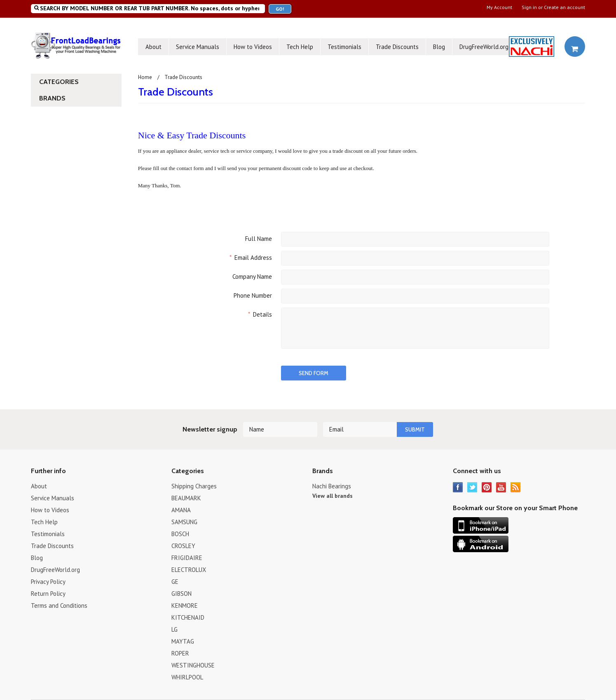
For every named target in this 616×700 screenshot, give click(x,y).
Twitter (472, 487)
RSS (516, 487)
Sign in (529, 7)
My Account (499, 7)
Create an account (564, 7)
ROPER (180, 653)
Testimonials (344, 47)
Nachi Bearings (332, 486)
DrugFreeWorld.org (484, 47)
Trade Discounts (397, 47)
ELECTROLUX (189, 570)
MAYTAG (183, 641)
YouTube (501, 487)
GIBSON (182, 594)
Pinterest (487, 487)
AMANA (181, 510)
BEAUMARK (186, 498)
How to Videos (253, 47)
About (153, 47)
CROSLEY (183, 546)
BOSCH (180, 534)
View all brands (333, 496)
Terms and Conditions (59, 605)
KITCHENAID (188, 617)
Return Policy (48, 594)
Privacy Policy (48, 582)
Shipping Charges (194, 486)
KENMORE (185, 605)
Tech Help (300, 47)
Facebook (458, 487)
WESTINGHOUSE (193, 665)
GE (175, 582)
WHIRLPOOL (187, 677)
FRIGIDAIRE (187, 558)
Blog (439, 47)
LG (174, 629)
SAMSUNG (184, 522)
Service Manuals (198, 47)
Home (145, 77)
